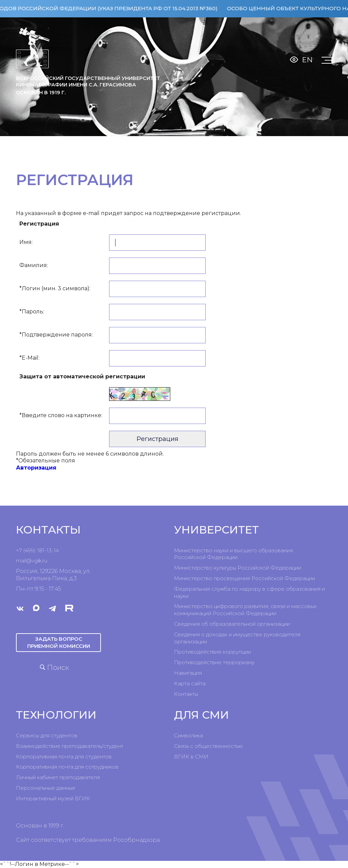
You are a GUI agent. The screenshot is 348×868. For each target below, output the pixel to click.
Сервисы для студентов (47, 735)
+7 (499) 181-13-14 (37, 550)
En (307, 60)
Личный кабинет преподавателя (58, 777)
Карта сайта (190, 683)
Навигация (188, 673)
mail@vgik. (29, 561)
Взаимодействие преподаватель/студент (70, 746)
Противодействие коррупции (212, 652)
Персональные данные (46, 788)
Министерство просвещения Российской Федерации (245, 578)
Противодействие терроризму (214, 662)
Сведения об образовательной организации (232, 624)
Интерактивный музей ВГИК (53, 798)
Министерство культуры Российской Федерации (238, 568)
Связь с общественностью (208, 746)
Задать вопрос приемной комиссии (59, 642)
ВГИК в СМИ (191, 757)
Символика (188, 735)
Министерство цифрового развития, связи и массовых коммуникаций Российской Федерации (245, 610)
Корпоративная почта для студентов (64, 757)
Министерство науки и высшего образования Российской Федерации (233, 554)
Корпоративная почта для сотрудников (67, 767)
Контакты (186, 694)
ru (45, 561)
